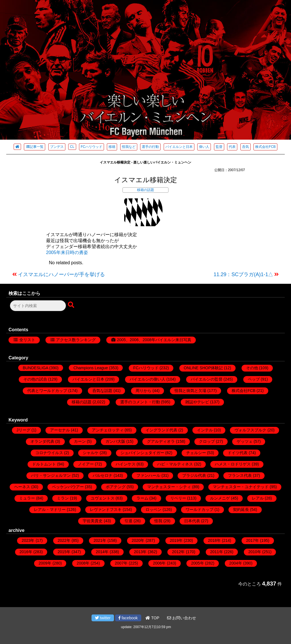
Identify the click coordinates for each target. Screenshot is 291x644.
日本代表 (192, 521)
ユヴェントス (103, 498)
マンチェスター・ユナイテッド (241, 487)
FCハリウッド (92, 147)
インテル (205, 430)
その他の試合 (35, 379)
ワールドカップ (199, 509)
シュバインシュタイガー (142, 453)
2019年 (176, 540)
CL (72, 147)
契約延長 (241, 509)
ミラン (63, 498)
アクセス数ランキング (76, 340)
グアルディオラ (161, 441)
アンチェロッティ (108, 430)
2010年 (255, 552)
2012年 (178, 552)
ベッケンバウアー (68, 487)
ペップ (254, 379)
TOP (152, 618)
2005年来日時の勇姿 (67, 252)
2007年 (121, 563)
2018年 (214, 540)
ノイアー (86, 464)
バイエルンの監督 (207, 379)
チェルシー (196, 453)
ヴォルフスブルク (250, 430)
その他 (252, 368)
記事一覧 (35, 147)
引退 (128, 521)
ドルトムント (44, 464)
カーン (80, 441)
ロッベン (153, 509)
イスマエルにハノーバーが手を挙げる (61, 274)
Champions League (91, 368)
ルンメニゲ (220, 498)
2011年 (217, 552)
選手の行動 (150, 147)
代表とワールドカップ (47, 391)
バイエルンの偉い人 (147, 379)
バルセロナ (103, 475)
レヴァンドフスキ (106, 509)
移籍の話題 (145, 190)
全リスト (27, 340)
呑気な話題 (102, 391)
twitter (103, 618)
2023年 (28, 540)
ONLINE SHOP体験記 (203, 368)
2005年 (197, 563)
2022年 (64, 540)
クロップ (207, 441)
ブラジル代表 (194, 475)
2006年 (159, 563)
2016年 (26, 552)
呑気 (246, 147)
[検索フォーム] (38, 306)
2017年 (252, 540)
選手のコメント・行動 (140, 402)
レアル (258, 498)
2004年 (236, 563)
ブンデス (57, 147)
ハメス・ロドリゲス (233, 464)
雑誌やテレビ (197, 402)
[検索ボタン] (72, 305)
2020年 (138, 540)
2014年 (102, 552)
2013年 (140, 552)
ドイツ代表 (238, 453)
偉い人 (204, 147)
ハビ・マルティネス (175, 464)
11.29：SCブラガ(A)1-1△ (243, 274)
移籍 (112, 147)
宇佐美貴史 (93, 521)
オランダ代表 (42, 441)
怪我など (129, 147)
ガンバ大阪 (115, 441)
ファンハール (148, 475)
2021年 (100, 540)
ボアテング (116, 487)
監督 (219, 147)
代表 (232, 147)
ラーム (142, 498)
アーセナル (60, 430)
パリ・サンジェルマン (51, 475)
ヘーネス (22, 487)
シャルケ (91, 453)
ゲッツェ (245, 441)
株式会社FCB (265, 147)
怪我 (158, 521)
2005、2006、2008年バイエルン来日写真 (154, 340)
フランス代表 (240, 475)
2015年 (64, 552)
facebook (128, 618)
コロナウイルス (49, 453)
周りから (144, 391)
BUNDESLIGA (35, 368)
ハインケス (126, 464)
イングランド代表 (161, 430)
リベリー (178, 498)
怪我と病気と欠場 (190, 391)
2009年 (45, 563)
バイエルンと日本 (179, 147)
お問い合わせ (182, 618)
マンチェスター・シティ (169, 487)
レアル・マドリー (50, 509)
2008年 (83, 563)
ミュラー (27, 498)
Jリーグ (23, 430)
